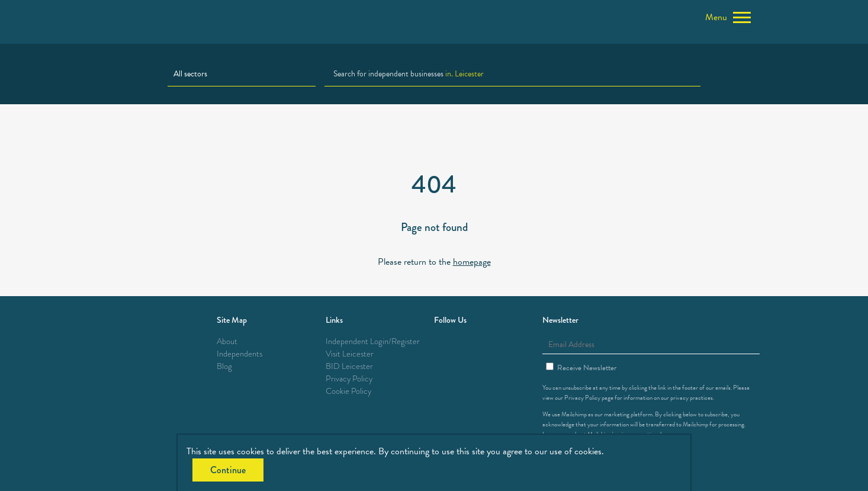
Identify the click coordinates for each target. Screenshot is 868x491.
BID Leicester (349, 366)
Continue (228, 470)
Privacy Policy (349, 379)
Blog (224, 366)
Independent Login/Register (373, 341)
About (227, 341)
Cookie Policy (348, 391)
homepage (472, 262)
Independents (239, 354)
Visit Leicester (350, 354)
